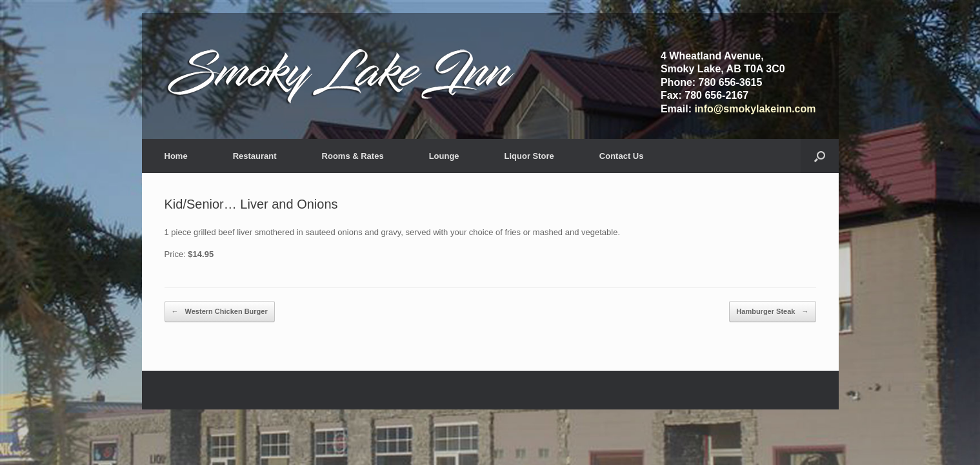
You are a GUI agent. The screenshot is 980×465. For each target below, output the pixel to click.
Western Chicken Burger (220, 312)
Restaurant (255, 156)
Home (176, 156)
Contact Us (622, 156)
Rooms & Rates (353, 156)
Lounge (444, 156)
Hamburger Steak (772, 312)
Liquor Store (529, 156)
